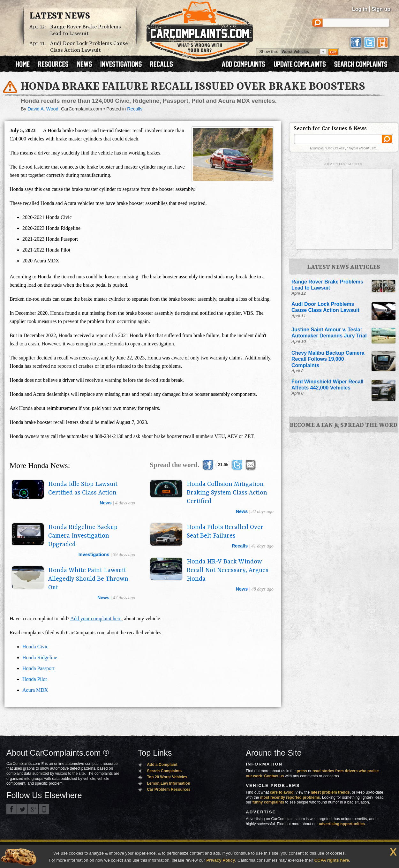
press (302, 771)
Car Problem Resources (169, 789)
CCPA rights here (332, 860)
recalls (240, 546)
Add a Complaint (162, 765)
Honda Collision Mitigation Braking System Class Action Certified (227, 493)
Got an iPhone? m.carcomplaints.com (44, 809)
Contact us (274, 776)
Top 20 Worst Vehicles (167, 777)
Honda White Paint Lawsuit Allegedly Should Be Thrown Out (88, 579)
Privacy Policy (221, 860)
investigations (94, 555)
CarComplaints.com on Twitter (22, 809)
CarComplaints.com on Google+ (33, 809)
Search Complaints (164, 771)
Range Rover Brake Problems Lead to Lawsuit (86, 30)
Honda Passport (38, 668)
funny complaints (268, 802)
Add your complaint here (96, 619)
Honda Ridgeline (40, 657)
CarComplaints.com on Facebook (11, 809)
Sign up (381, 9)
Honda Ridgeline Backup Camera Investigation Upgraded (83, 536)
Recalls (135, 109)
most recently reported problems (290, 797)
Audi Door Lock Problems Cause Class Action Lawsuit (89, 47)
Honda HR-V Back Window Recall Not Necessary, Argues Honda (228, 570)
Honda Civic (35, 647)
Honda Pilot (35, 679)
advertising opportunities (342, 824)
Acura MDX (35, 690)
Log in (360, 9)
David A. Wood (43, 109)
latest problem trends (330, 792)
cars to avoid (282, 792)
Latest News (60, 16)
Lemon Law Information (168, 783)
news (106, 503)
